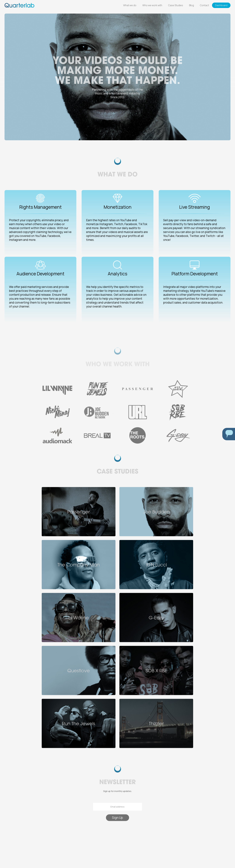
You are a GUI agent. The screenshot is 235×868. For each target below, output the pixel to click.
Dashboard (221, 5)
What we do (130, 5)
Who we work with (152, 5)
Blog (191, 5)
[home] (19, 5)
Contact (204, 5)
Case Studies (176, 5)
